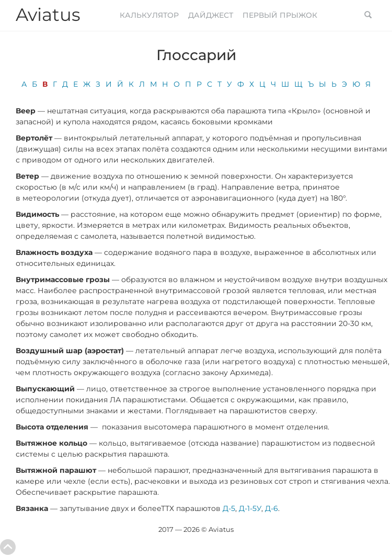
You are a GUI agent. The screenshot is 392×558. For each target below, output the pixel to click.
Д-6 (272, 508)
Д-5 (228, 508)
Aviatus (48, 15)
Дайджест (211, 15)
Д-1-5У (250, 508)
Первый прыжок (280, 15)
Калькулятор (149, 15)
